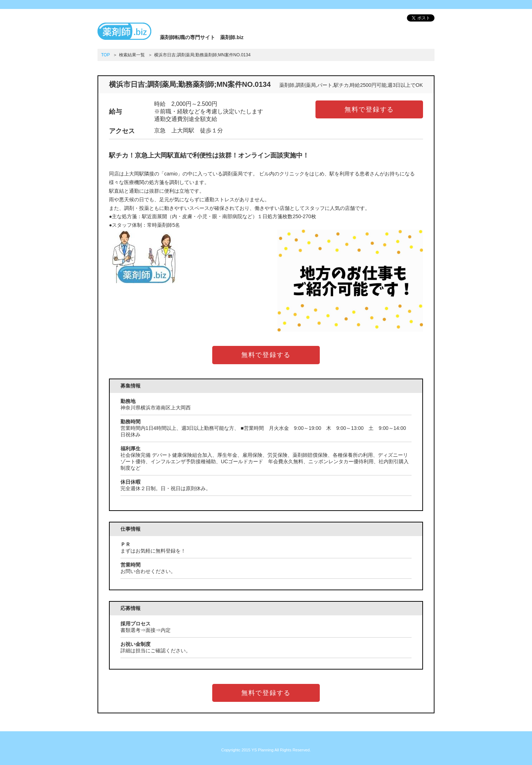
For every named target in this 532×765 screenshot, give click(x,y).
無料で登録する (369, 109)
